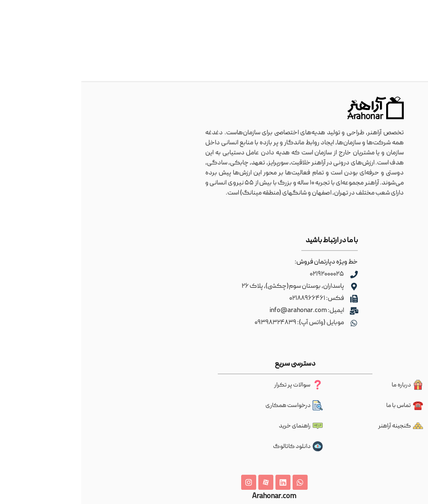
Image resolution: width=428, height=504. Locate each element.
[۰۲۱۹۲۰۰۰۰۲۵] (273, 274)
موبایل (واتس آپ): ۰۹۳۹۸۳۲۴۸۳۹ (218, 323)
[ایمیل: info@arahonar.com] (273, 311)
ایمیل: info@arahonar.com (226, 311)
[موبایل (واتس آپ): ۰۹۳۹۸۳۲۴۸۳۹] (273, 323)
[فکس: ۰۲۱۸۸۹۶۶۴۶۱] (273, 299)
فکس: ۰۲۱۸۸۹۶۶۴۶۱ (236, 299)
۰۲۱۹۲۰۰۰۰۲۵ (246, 274)
